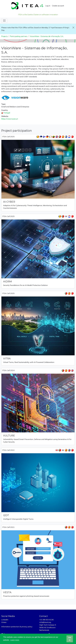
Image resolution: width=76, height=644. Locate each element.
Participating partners (19, 36)
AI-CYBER (9, 202)
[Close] (73, 28)
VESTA (7, 592)
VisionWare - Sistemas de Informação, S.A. (47, 36)
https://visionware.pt (10, 119)
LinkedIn (5, 620)
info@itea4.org (45, 622)
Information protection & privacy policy (17, 627)
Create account (58, 6)
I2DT (6, 515)
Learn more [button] (15, 640)
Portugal (7, 113)
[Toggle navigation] (4, 21)
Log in (48, 6)
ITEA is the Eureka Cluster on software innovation (38, 14)
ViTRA (7, 359)
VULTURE (9, 436)
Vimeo (4, 622)
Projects (4, 36)
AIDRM (7, 281)
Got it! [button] (70, 639)
